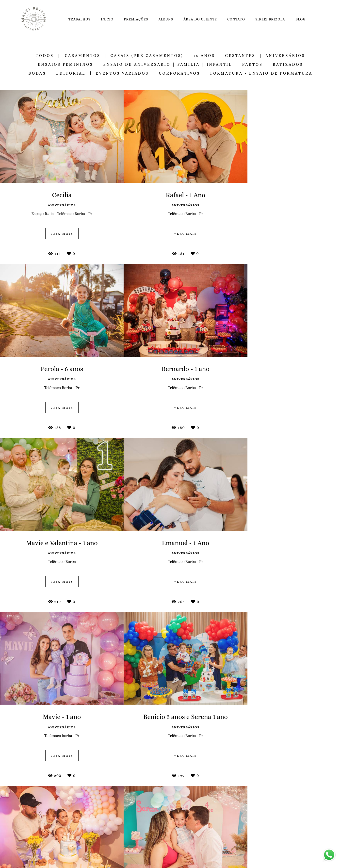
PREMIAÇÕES (136, 19)
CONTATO (236, 19)
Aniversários (285, 56)
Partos (252, 65)
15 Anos (204, 56)
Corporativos (179, 73)
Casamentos (83, 56)
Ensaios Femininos (66, 65)
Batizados (288, 65)
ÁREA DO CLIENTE (200, 19)
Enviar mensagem (269, 821)
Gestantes (240, 56)
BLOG (300, 19)
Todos (45, 56)
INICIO (107, 19)
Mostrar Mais (171, 774)
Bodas (37, 73)
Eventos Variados (122, 73)
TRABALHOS (80, 19)
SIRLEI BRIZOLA (270, 19)
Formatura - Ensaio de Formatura (261, 73)
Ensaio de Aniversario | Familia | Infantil (168, 65)
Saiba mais (93, 850)
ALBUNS (166, 19)
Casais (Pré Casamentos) (147, 56)
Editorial (71, 73)
